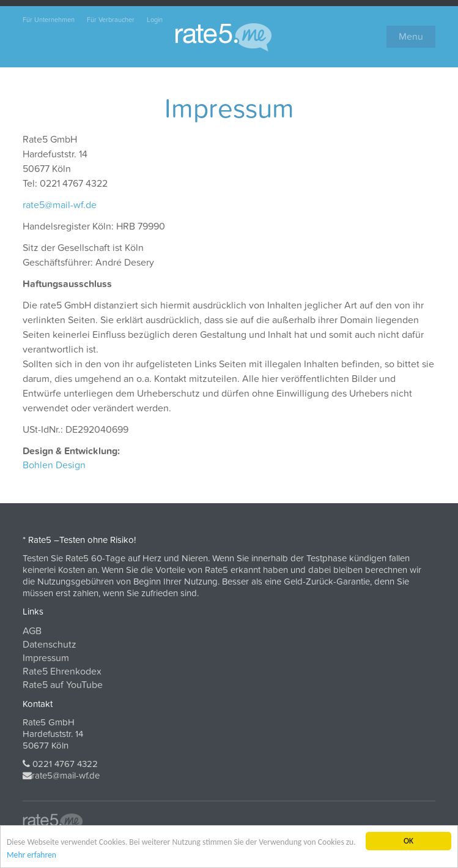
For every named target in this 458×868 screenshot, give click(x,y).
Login (155, 20)
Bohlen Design (54, 465)
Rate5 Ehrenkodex (62, 672)
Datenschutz (50, 645)
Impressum (46, 658)
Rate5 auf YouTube (63, 685)
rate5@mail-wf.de (60, 205)
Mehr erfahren (31, 855)
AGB (32, 631)
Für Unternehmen (49, 20)
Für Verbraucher (111, 20)
